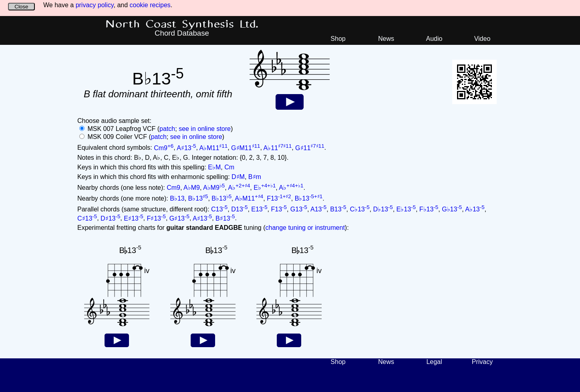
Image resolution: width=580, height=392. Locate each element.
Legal (434, 362)
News (386, 39)
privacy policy (95, 5)
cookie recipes (150, 5)
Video (482, 39)
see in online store (205, 129)
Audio (434, 39)
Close (21, 7)
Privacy (482, 362)
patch (167, 129)
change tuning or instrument (305, 228)
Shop (338, 39)
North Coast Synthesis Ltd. (182, 24)
